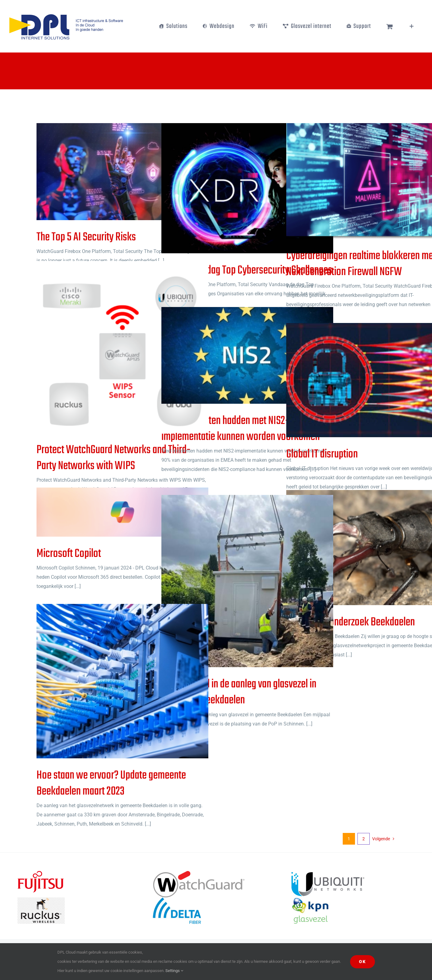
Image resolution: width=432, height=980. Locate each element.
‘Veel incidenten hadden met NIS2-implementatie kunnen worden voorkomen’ (242, 429)
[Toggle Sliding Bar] (412, 26)
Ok (363, 962)
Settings (174, 971)
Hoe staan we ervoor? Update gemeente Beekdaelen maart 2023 (111, 784)
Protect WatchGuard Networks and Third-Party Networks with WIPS (114, 458)
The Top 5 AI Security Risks (86, 237)
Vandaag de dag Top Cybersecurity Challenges (247, 270)
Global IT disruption (322, 454)
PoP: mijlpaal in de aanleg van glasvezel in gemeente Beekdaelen (239, 692)
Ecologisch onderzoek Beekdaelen (351, 622)
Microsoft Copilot (69, 554)
